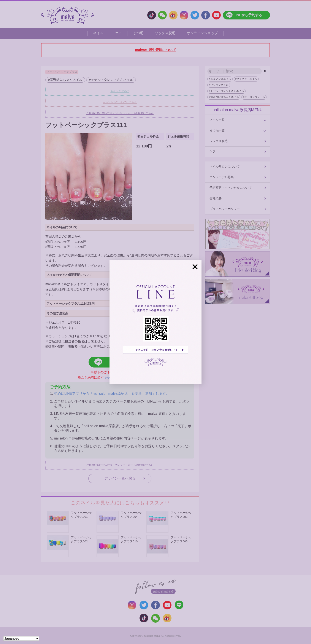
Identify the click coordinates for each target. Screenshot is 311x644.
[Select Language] (21, 638)
